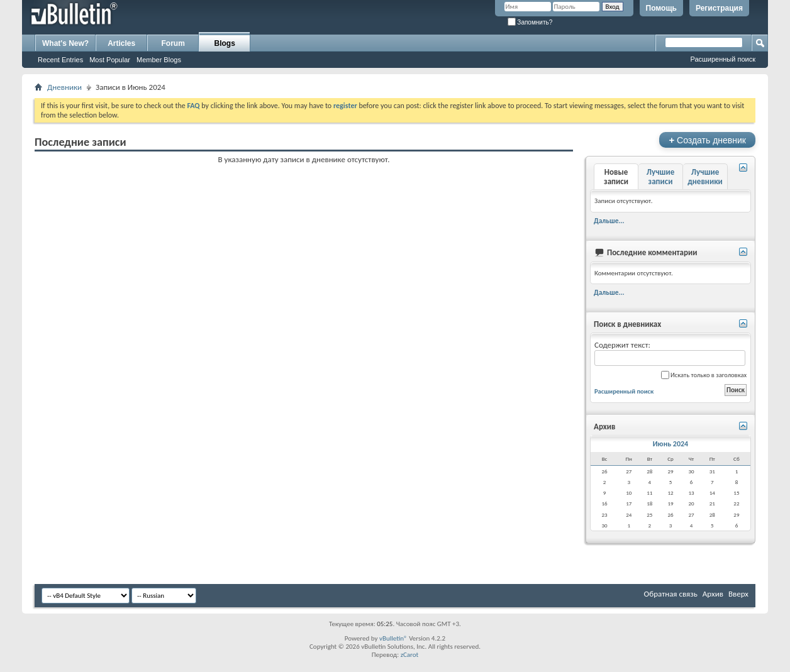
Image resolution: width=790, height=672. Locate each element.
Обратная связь (671, 594)
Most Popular (110, 60)
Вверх (738, 594)
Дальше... (609, 221)
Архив (713, 594)
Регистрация (719, 8)
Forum (173, 43)
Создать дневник (707, 140)
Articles (121, 43)
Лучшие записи (660, 177)
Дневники (64, 87)
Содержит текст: (670, 353)
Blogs (225, 43)
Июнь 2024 (670, 444)
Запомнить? (530, 22)
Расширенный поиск (723, 59)
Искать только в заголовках (704, 375)
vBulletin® (393, 638)
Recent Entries (60, 60)
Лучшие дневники (705, 177)
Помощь (661, 8)
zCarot (410, 655)
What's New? (65, 43)
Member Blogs (159, 60)
